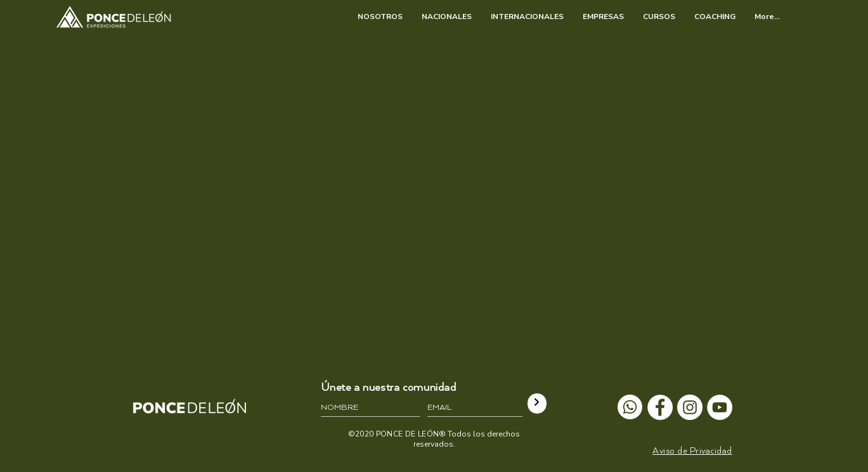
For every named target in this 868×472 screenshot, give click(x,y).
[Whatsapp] (630, 407)
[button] (692, 450)
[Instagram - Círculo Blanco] (690, 407)
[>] (537, 403)
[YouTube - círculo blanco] (720, 407)
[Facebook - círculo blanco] (660, 407)
